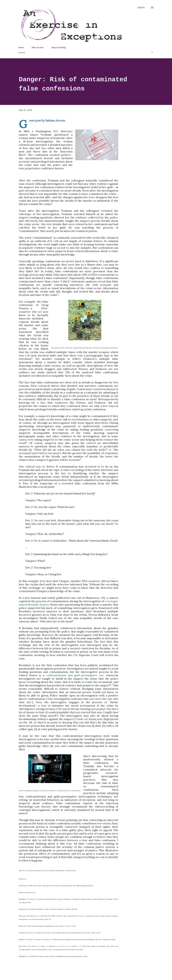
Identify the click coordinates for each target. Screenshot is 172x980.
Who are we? (38, 47)
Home (21, 47)
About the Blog (59, 47)
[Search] (141, 8)
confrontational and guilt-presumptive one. (75, 675)
